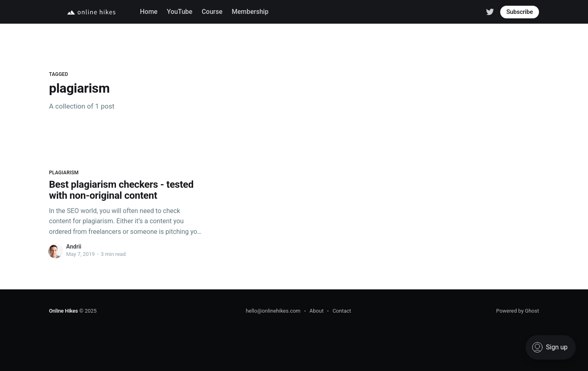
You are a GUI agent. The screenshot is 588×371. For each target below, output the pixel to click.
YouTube (179, 12)
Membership (250, 12)
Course (212, 12)
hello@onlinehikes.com (273, 311)
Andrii (74, 247)
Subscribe (520, 12)
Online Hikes (63, 311)
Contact (342, 311)
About (317, 311)
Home (149, 12)
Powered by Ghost (518, 311)
